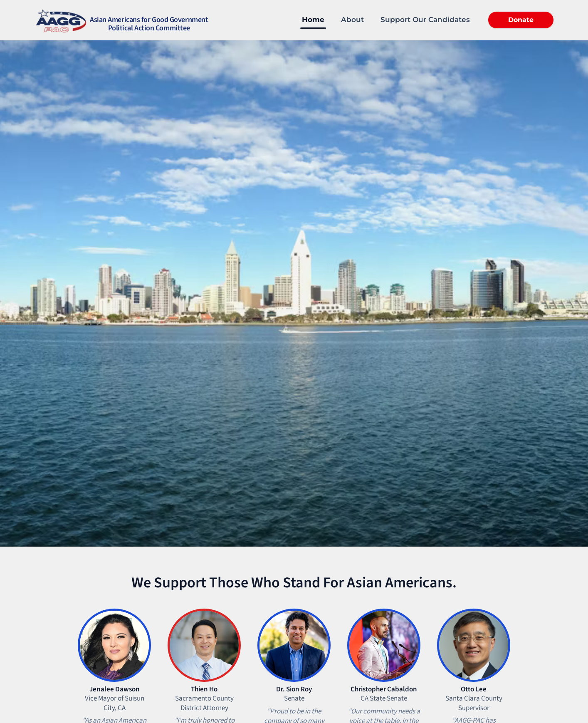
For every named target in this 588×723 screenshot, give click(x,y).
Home (313, 20)
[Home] (121, 20)
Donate (521, 20)
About (352, 20)
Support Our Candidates (425, 20)
